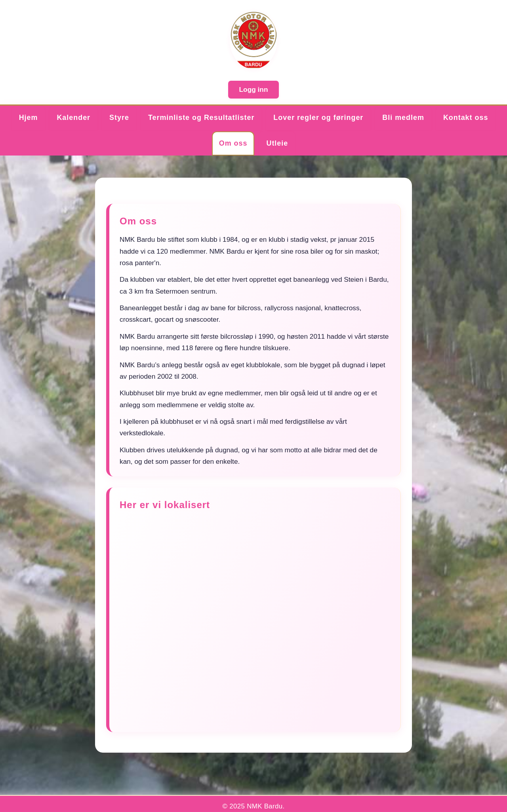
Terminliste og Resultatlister (201, 118)
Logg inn (254, 89)
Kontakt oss (466, 118)
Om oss (233, 143)
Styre (119, 118)
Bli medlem (403, 118)
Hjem (29, 118)
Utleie (277, 143)
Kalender (73, 118)
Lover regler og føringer (318, 118)
